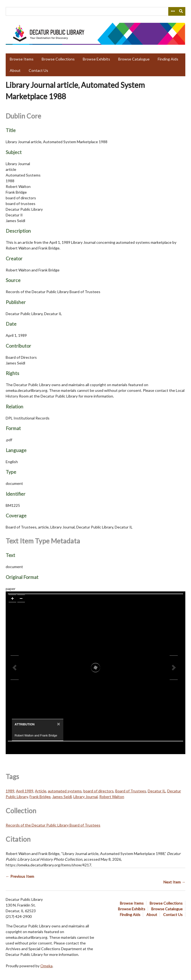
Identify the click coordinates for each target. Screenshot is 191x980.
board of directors (98, 791)
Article (41, 791)
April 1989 (25, 791)
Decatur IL (157, 791)
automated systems (65, 791)
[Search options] (173, 11)
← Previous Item (20, 876)
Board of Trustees (131, 791)
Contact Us (38, 70)
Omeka (46, 966)
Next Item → (174, 882)
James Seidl (62, 797)
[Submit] (181, 11)
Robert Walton (112, 797)
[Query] (95, 11)
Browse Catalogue (134, 59)
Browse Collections (58, 59)
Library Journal (85, 797)
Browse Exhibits (96, 59)
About (15, 70)
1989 (10, 791)
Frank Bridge (40, 797)
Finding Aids (168, 59)
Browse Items (22, 59)
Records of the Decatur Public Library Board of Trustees (53, 825)
